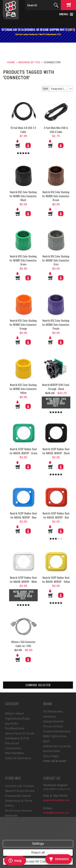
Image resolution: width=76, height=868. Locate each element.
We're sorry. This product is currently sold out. (56, 402)
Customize (13, 748)
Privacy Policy (42, 835)
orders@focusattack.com (56, 813)
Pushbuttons (15, 728)
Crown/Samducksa (57, 731)
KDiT (47, 741)
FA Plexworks (53, 711)
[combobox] (61, 89)
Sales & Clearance (18, 758)
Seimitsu (50, 716)
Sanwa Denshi (53, 721)
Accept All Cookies (38, 861)
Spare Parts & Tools (20, 733)
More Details (28, 145)
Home (11, 62)
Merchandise (14, 753)
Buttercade (52, 751)
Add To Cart (18, 144)
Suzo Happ (51, 756)
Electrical (12, 743)
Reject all (38, 852)
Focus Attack (53, 726)
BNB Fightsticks (55, 736)
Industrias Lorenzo (57, 746)
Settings (38, 844)
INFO (72, 29)
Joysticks (12, 723)
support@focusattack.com (57, 789)
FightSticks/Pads (17, 718)
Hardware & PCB (17, 738)
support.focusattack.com (56, 800)
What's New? (15, 713)
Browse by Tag (29, 62)
